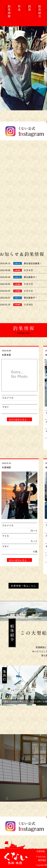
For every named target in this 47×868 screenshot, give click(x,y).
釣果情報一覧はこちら (24, 586)
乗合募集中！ (31, 277)
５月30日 (28, 305)
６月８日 (28, 270)
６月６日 (28, 284)
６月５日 (28, 291)
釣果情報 (40, 851)
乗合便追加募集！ (33, 263)
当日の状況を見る (19, 420)
